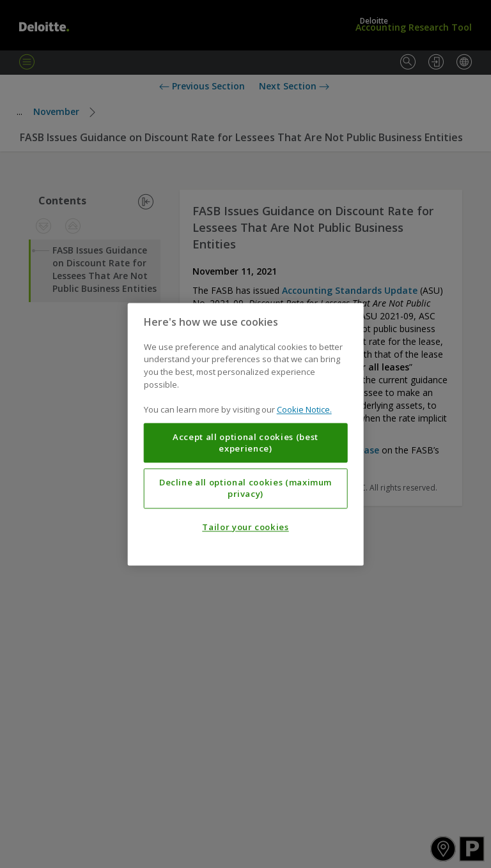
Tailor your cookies (245, 527)
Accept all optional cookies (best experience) (245, 443)
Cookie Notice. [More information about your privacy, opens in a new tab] (304, 409)
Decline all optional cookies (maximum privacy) (245, 488)
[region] (246, 434)
